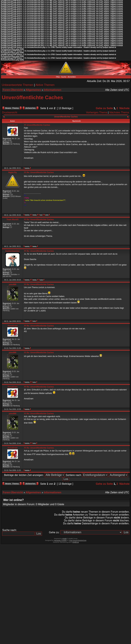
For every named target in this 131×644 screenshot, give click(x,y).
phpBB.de (76, 542)
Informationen (53, 90)
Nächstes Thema (119, 112)
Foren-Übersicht (13, 90)
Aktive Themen (45, 85)
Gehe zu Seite (104, 108)
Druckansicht (10, 112)
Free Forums (73, 540)
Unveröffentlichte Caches (32, 98)
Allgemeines (33, 90)
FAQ (58, 77)
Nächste (124, 108)
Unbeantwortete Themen (17, 85)
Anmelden (72, 77)
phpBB (64, 539)
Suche (64, 77)
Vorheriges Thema (97, 112)
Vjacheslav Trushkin (60, 540)
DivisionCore (82, 540)
